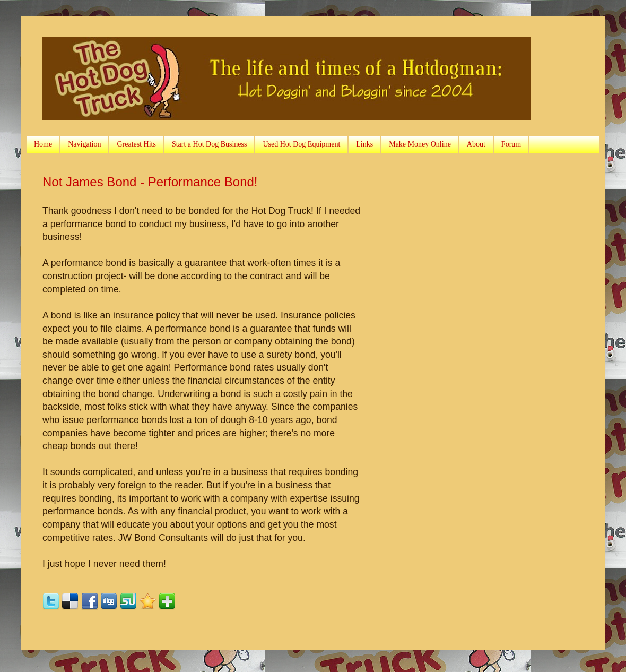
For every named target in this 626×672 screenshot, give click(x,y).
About (476, 144)
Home (43, 144)
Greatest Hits (136, 144)
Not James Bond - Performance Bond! (150, 182)
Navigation (84, 144)
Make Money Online (420, 144)
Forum (511, 144)
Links (364, 144)
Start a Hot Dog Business (210, 144)
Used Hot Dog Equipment (301, 144)
